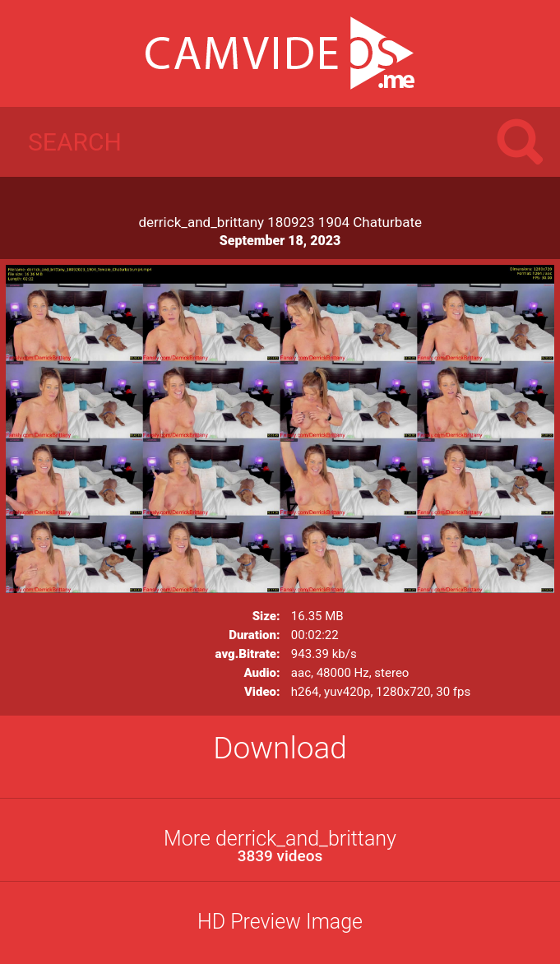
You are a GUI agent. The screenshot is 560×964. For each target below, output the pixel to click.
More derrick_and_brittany (280, 846)
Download (280, 748)
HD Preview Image (280, 922)
